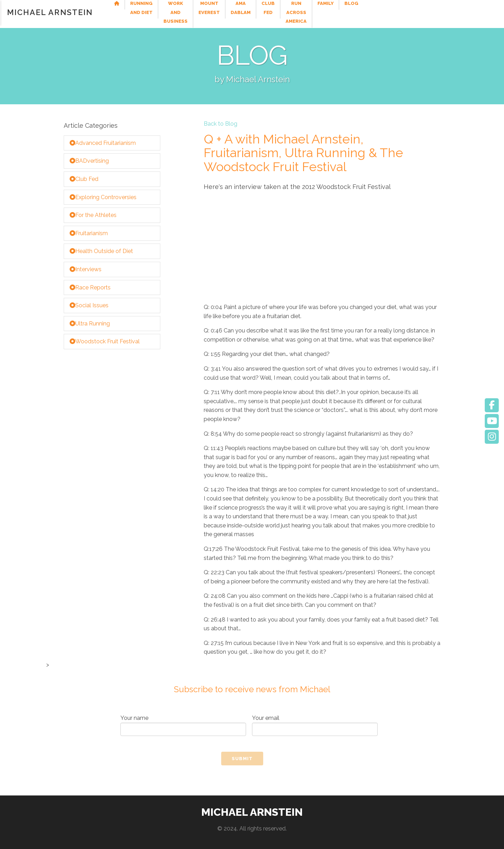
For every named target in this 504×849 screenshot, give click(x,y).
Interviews (86, 269)
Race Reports (90, 287)
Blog (488, 12)
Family (462, 12)
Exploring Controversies (103, 197)
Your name (183, 725)
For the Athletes (93, 215)
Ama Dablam (329, 12)
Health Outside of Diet (101, 251)
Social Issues (89, 305)
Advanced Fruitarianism (103, 143)
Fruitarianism (89, 233)
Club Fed (367, 12)
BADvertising (89, 161)
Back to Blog (220, 124)
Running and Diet (166, 12)
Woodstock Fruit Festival (105, 341)
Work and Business (225, 12)
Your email (315, 725)
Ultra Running (90, 324)
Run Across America (416, 12)
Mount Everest (282, 12)
